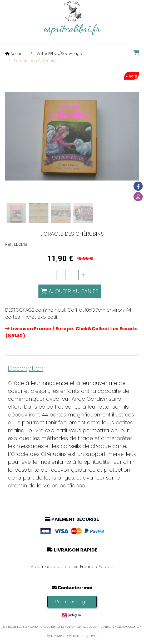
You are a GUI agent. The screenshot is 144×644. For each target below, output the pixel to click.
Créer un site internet (82, 636)
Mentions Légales (15, 627)
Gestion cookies (128, 627)
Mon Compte (56, 636)
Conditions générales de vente (51, 627)
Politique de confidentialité (95, 627)
